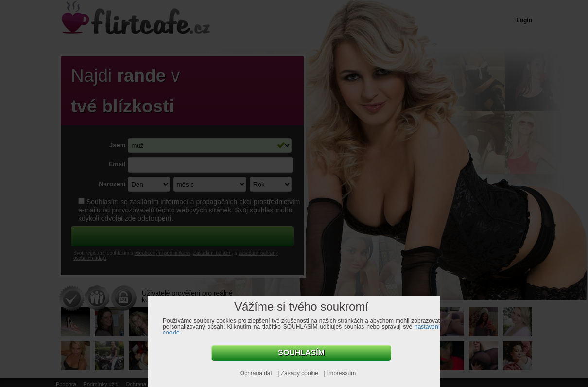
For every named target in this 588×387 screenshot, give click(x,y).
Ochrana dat (257, 373)
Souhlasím (301, 353)
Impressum (341, 373)
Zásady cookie (301, 373)
